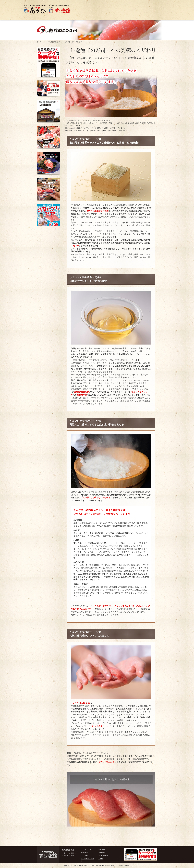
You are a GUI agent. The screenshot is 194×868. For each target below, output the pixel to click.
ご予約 (101, 859)
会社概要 (102, 849)
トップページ (41, 42)
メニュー (84, 856)
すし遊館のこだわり (54, 42)
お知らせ (102, 853)
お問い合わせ (103, 856)
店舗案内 (84, 853)
